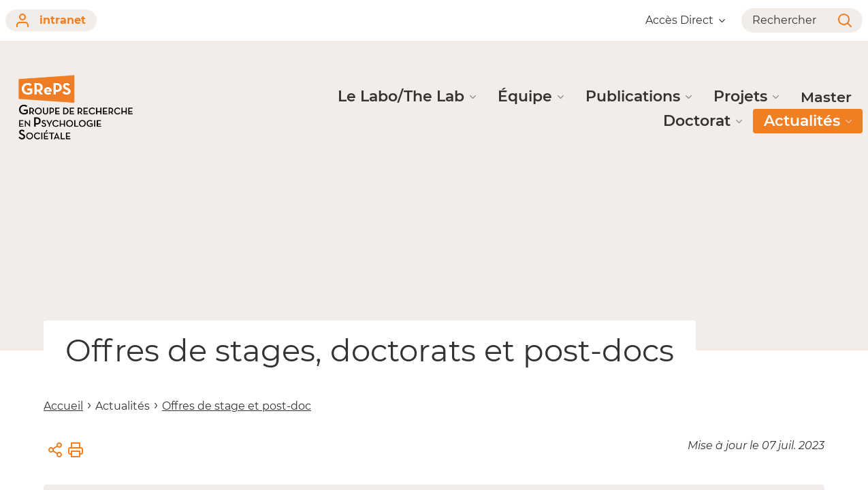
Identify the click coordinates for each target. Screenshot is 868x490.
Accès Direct (685, 20)
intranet (51, 20)
